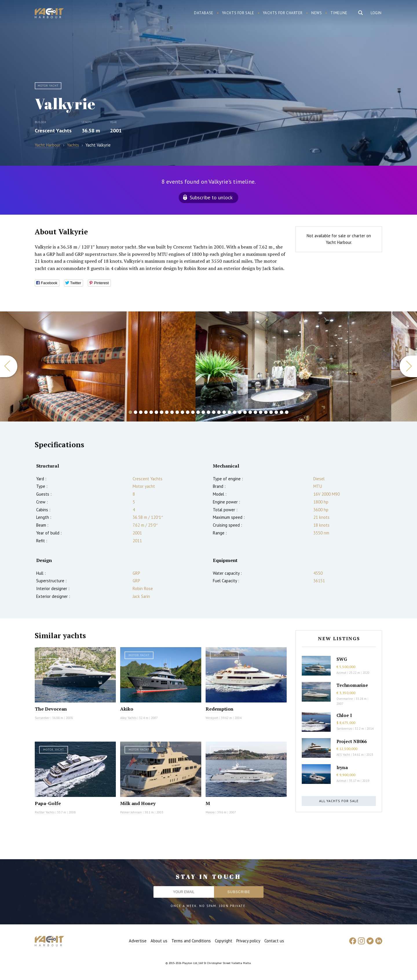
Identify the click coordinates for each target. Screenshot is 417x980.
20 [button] (229, 412)
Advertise (138, 941)
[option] (293, 366)
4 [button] (146, 412)
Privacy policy (248, 941)
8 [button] (167, 412)
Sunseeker (42, 718)
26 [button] (261, 412)
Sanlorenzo (344, 729)
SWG (342, 659)
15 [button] (203, 412)
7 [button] (162, 412)
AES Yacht (343, 755)
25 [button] (255, 412)
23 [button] (245, 412)
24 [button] (250, 412)
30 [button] (281, 412)
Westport (212, 718)
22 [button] (240, 412)
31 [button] (287, 412)
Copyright (224, 941)
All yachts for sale (339, 801)
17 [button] (214, 412)
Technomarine (352, 685)
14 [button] (198, 412)
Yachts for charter (283, 13)
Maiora (210, 812)
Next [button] (408, 366)
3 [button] (141, 412)
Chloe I (344, 715)
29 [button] (276, 412)
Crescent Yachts (53, 131)
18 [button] (219, 412)
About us (159, 941)
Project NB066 (352, 741)
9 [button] (172, 412)
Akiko (127, 709)
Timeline (339, 13)
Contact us (274, 941)
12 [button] (188, 412)
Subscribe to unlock (211, 197)
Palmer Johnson (131, 812)
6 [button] (156, 412)
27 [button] (266, 412)
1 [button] (130, 412)
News (317, 13)
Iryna (342, 767)
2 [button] (136, 412)
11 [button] (182, 412)
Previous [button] (9, 366)
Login (376, 13)
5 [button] (151, 412)
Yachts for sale (238, 13)
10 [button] (177, 412)
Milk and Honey (138, 803)
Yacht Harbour (49, 14)
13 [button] (193, 412)
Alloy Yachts (128, 718)
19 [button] (224, 412)
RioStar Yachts (45, 812)
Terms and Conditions (191, 941)
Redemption (220, 709)
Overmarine (345, 699)
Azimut (341, 673)
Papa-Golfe (48, 803)
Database (204, 13)
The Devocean (51, 709)
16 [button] (209, 412)
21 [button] (235, 412)
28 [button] (271, 412)
